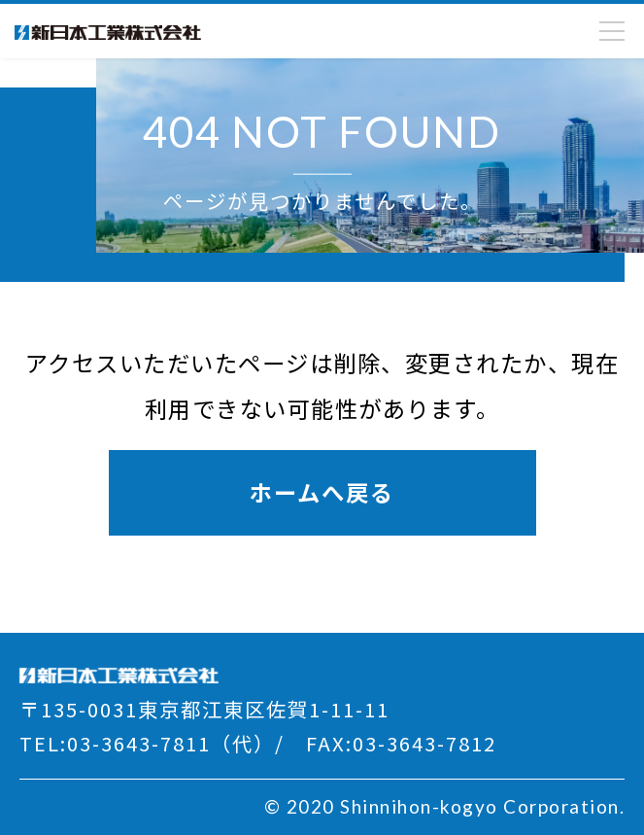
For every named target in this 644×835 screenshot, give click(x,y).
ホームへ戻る (322, 492)
